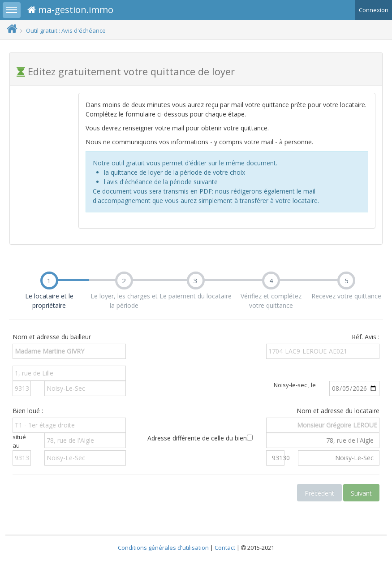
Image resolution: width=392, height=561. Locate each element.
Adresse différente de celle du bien (200, 438)
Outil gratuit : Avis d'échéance (66, 30)
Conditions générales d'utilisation (163, 548)
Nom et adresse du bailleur (52, 337)
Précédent (319, 493)
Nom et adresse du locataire (338, 411)
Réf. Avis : (366, 337)
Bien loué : (28, 411)
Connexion (374, 10)
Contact (225, 548)
